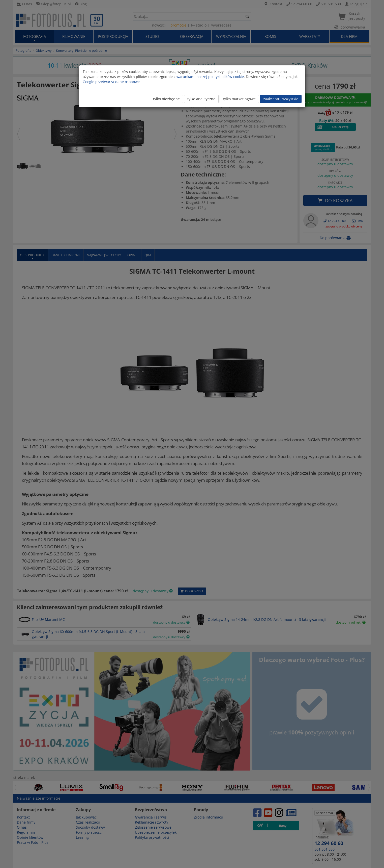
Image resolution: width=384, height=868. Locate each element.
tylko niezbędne (166, 99)
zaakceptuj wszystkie (281, 99)
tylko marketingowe (239, 99)
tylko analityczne (201, 99)
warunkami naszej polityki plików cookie (210, 77)
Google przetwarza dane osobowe (111, 82)
